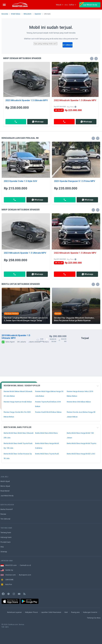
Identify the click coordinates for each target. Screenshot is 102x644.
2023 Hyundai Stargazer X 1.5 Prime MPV (75, 181)
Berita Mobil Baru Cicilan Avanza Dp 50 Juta (18, 456)
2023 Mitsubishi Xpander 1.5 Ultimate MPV (27, 100)
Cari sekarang (68, 45)
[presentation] (92, 59)
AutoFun (9, 584)
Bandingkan (53, 340)
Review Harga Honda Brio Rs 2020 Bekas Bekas (17, 414)
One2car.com (10, 575)
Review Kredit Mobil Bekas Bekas (48, 412)
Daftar (73, 5)
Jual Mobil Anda (88, 5)
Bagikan (62, 340)
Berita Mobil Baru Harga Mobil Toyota (81, 443)
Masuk (60, 5)
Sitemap (4, 552)
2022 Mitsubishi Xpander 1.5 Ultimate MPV (75, 100)
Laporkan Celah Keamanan (51, 612)
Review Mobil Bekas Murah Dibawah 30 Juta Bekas (18, 394)
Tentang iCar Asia (94, 618)
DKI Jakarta (22, 342)
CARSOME (9, 580)
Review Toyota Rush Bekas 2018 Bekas (48, 404)
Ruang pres (76, 612)
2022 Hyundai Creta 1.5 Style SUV (20, 181)
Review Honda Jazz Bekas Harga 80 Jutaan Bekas (81, 414)
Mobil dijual (5, 481)
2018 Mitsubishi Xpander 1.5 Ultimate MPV (16, 337)
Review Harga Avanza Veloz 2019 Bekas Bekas (80, 394)
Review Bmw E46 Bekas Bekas (79, 402)
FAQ (2, 547)
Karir (66, 612)
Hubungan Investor (90, 612)
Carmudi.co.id (25, 565)
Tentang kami (6, 533)
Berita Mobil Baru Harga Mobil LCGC (81, 454)
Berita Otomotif (7, 509)
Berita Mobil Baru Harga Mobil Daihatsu (47, 446)
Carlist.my (9, 570)
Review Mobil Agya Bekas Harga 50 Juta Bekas (49, 394)
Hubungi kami (6, 537)
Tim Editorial (5, 519)
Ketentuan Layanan (14, 612)
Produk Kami (6, 542)
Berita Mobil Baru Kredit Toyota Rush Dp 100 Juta (18, 446)
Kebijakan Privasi (31, 612)
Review (3, 514)
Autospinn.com (25, 575)
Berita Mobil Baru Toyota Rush (47, 454)
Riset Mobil (5, 491)
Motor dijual (5, 486)
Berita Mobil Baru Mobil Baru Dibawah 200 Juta (19, 435)
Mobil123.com (11, 565)
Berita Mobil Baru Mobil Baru (46, 433)
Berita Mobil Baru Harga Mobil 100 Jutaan (80, 435)
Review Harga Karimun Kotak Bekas (18, 402)
